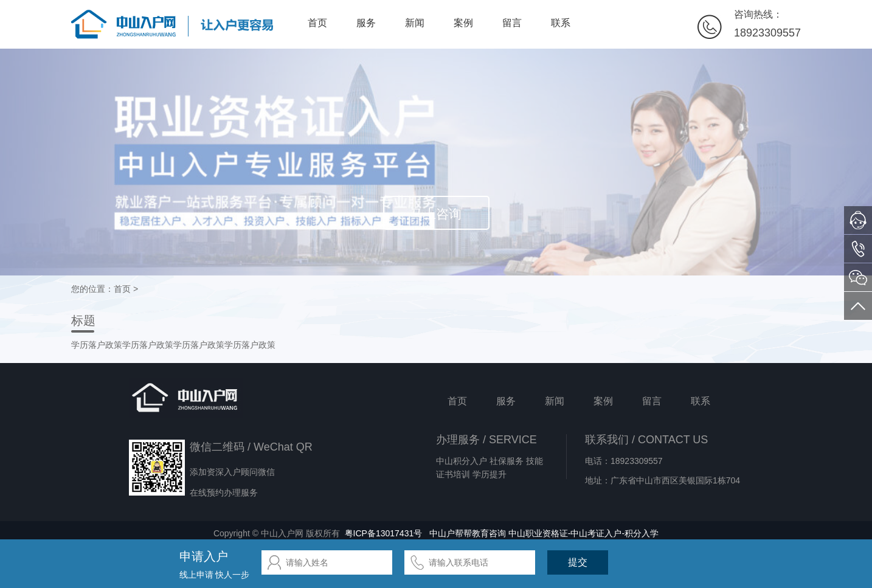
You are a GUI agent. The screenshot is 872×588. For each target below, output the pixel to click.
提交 (578, 562)
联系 (561, 23)
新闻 (415, 23)
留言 (512, 23)
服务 (366, 23)
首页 (317, 23)
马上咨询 (436, 214)
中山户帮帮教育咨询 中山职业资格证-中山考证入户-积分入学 (544, 533)
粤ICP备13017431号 (384, 533)
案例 (463, 23)
